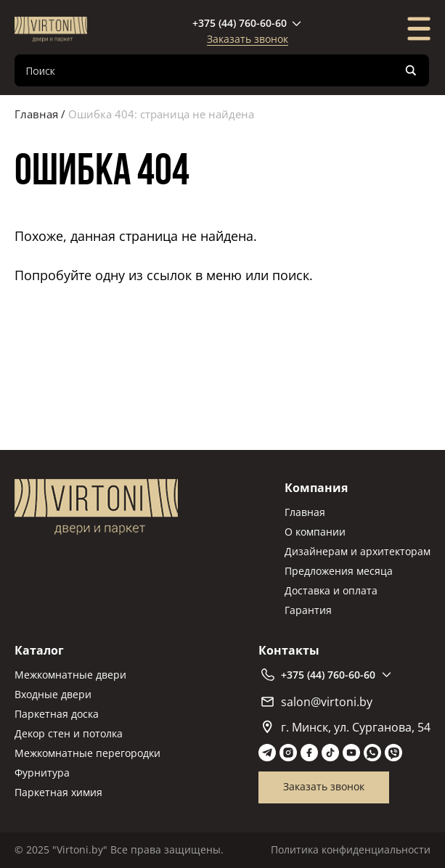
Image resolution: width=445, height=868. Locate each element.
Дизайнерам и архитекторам (358, 551)
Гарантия (308, 610)
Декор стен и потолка (69, 733)
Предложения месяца (339, 571)
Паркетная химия (58, 792)
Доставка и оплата (331, 590)
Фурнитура (42, 773)
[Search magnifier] (411, 70)
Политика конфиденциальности (351, 849)
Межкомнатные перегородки (87, 753)
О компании (315, 532)
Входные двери (53, 694)
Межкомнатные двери (70, 675)
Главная (36, 114)
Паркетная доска (57, 714)
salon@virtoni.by (317, 702)
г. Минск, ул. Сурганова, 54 (347, 727)
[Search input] (210, 70)
